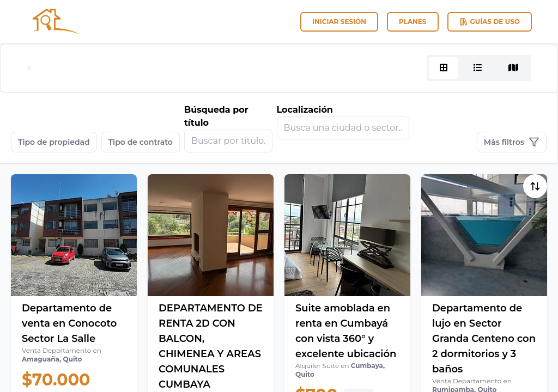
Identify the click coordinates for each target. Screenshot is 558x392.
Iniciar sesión (339, 22)
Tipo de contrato (141, 142)
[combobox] (343, 128)
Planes (413, 22)
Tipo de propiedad (54, 142)
